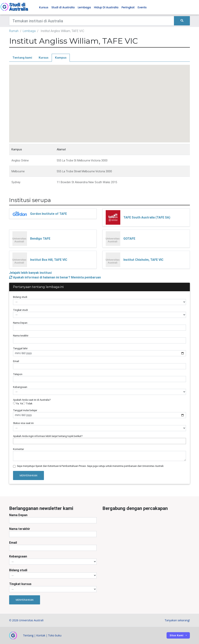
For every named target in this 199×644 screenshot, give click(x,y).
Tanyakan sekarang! (177, 620)
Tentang (28, 635)
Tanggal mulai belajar (25, 410)
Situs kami (177, 635)
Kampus (61, 58)
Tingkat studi (20, 310)
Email (16, 361)
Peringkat (128, 7)
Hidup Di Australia (106, 7)
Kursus (44, 7)
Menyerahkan (28, 475)
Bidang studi (20, 297)
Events (142, 7)
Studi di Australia (63, 7)
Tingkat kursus (20, 584)
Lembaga (84, 7)
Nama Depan (20, 323)
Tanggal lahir (20, 348)
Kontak (41, 635)
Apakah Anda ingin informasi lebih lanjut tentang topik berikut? (48, 436)
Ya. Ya (18, 403)
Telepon (18, 374)
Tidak (27, 403)
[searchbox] (15, 441)
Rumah (14, 31)
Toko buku (55, 635)
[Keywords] (92, 21)
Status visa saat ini (23, 423)
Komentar (18, 449)
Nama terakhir (21, 336)
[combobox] (99, 441)
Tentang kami (22, 58)
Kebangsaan (20, 387)
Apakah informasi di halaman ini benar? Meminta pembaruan (55, 277)
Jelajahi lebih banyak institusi (30, 273)
